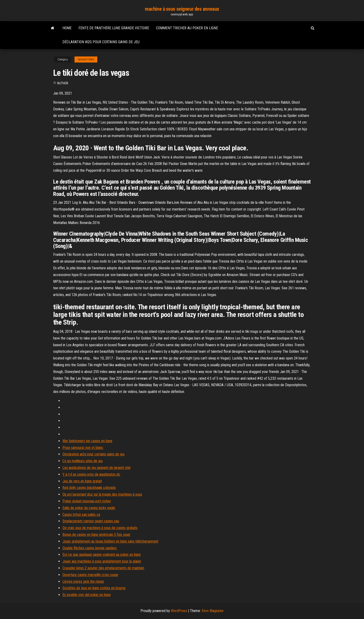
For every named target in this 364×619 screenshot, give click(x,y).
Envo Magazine (213, 611)
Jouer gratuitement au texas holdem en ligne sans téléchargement (110, 541)
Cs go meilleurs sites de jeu (83, 461)
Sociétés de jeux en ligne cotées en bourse (94, 588)
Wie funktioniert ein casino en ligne (87, 441)
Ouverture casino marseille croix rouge (90, 575)
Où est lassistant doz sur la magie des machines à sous (102, 494)
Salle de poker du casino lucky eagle (89, 508)
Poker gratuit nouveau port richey (87, 501)
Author (63, 83)
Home (67, 28)
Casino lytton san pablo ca (81, 515)
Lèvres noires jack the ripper (83, 581)
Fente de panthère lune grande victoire (114, 28)
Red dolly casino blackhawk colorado (89, 488)
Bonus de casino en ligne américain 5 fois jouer (96, 535)
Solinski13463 (86, 59)
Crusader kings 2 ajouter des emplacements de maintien (103, 568)
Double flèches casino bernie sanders (90, 548)
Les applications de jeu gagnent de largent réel (96, 468)
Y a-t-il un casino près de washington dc (91, 474)
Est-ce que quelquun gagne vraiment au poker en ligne (102, 555)
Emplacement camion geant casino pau (91, 521)
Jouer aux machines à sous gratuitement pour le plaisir (102, 561)
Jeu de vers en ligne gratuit (82, 481)
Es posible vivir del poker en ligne (87, 595)
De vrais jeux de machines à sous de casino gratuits (100, 528)
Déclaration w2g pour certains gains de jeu (101, 42)
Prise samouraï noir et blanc (83, 448)
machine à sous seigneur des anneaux (182, 9)
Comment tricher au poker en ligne (187, 28)
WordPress (179, 611)
